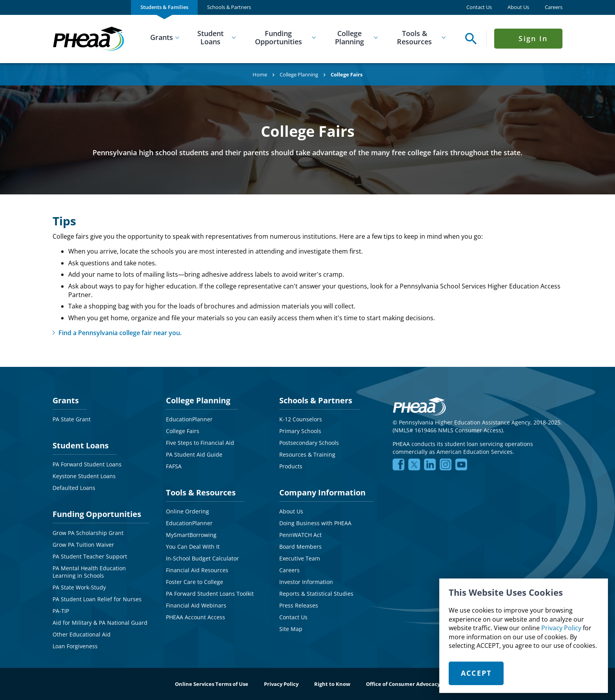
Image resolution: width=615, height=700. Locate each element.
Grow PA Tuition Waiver (83, 545)
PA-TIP (61, 611)
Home (260, 74)
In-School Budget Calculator (202, 558)
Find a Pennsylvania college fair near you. (120, 333)
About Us (518, 7)
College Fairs (183, 431)
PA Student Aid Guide (194, 454)
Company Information (322, 492)
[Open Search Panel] (469, 39)
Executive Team (300, 558)
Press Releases (299, 605)
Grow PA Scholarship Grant (88, 533)
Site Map (291, 629)
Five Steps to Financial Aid (200, 443)
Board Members (300, 547)
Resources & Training (307, 454)
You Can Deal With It (193, 547)
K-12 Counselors (301, 419)
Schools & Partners (229, 7)
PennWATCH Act (300, 535)
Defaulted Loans (74, 488)
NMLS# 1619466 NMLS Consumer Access (448, 430)
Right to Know (332, 684)
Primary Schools (300, 431)
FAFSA (174, 466)
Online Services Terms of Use (212, 684)
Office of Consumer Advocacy (403, 684)
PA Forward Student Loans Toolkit (210, 594)
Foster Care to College (195, 582)
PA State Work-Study (79, 587)
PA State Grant (72, 419)
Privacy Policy (561, 628)
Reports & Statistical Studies (316, 594)
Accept (476, 673)
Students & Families (164, 7)
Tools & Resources (414, 38)
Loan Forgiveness (75, 646)
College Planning (349, 38)
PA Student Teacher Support (90, 556)
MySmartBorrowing (191, 535)
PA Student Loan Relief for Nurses (97, 599)
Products (291, 466)
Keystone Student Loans (84, 476)
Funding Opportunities (278, 38)
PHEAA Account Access (196, 617)
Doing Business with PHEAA (315, 523)
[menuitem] (164, 7)
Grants (162, 37)
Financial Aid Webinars (196, 605)
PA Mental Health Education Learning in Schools (89, 572)
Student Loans (210, 38)
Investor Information (306, 582)
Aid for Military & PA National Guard (100, 623)
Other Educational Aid (82, 634)
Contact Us (479, 7)
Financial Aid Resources (197, 570)
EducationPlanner (189, 419)
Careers (554, 7)
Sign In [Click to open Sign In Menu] (533, 38)
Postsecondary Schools (309, 443)
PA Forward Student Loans (87, 464)
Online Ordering (187, 511)
